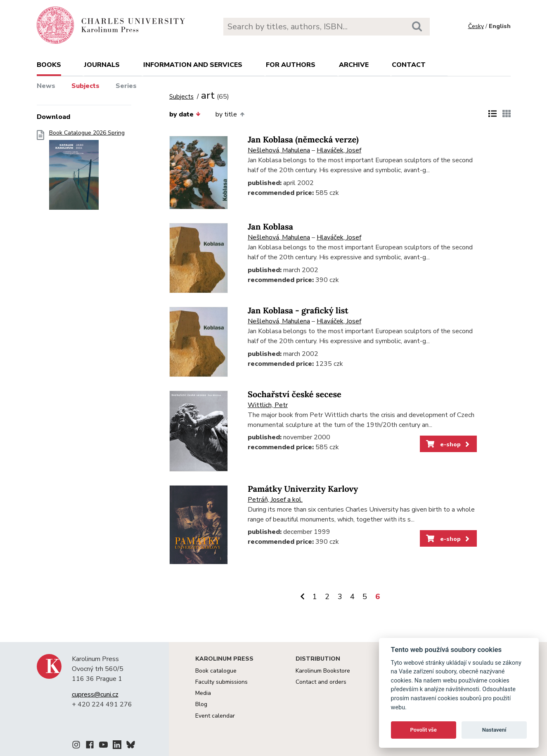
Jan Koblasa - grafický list (298, 311)
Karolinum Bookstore (323, 671)
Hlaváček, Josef (339, 150)
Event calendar (215, 716)
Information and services (193, 65)
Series (126, 86)
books (49, 65)
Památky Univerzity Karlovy (303, 489)
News (46, 86)
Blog (201, 704)
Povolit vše (424, 730)
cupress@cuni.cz (95, 694)
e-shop (449, 444)
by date (185, 114)
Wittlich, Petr (268, 405)
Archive (354, 65)
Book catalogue (216, 671)
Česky (476, 26)
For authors (291, 65)
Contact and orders (321, 682)
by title (230, 114)
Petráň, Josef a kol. (275, 500)
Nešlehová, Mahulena (279, 150)
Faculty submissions (221, 682)
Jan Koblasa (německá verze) (303, 140)
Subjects (85, 86)
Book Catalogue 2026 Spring (87, 172)
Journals (102, 65)
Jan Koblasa (270, 227)
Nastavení (494, 730)
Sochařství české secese (295, 395)
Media (203, 693)
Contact (409, 65)
